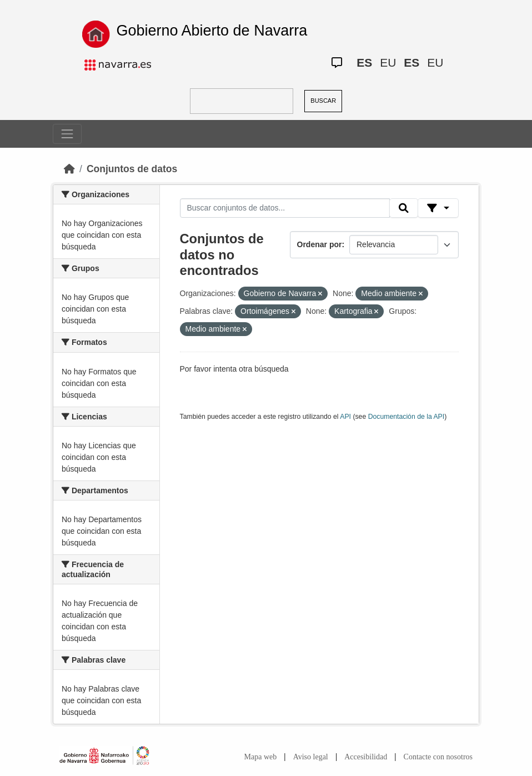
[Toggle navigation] (67, 134)
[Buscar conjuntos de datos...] (285, 208)
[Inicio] (69, 169)
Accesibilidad (366, 757)
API (345, 417)
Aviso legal (311, 757)
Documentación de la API (406, 417)
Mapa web (261, 757)
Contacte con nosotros (438, 757)
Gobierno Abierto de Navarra (212, 31)
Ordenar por (320, 244)
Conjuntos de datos (132, 169)
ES (364, 62)
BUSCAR (323, 101)
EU (388, 62)
